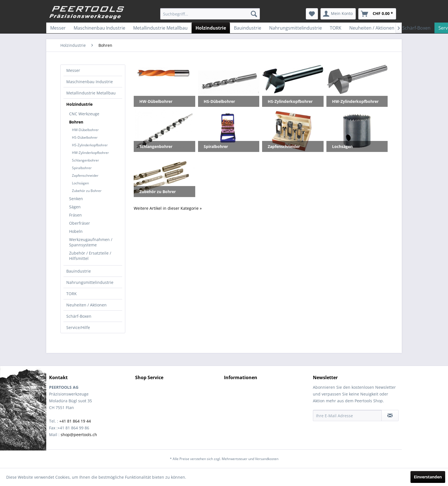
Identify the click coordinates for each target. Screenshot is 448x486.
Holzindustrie (79, 104)
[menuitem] (210, 14)
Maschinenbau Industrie (90, 82)
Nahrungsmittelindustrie (90, 282)
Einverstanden (428, 477)
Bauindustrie (79, 271)
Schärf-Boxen (79, 316)
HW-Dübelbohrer (85, 130)
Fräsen (75, 215)
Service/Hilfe (78, 327)
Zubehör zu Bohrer (87, 191)
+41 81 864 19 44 (75, 421)
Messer (73, 70)
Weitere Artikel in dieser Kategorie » (168, 208)
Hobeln (76, 231)
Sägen (75, 207)
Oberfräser (80, 223)
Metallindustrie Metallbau (91, 93)
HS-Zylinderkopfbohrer (90, 145)
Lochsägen (80, 183)
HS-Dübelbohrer (85, 137)
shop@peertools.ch (79, 435)
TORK (72, 294)
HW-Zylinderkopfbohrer (90, 153)
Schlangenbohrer (85, 160)
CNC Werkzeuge (84, 114)
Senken (76, 199)
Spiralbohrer (82, 168)
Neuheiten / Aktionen (86, 305)
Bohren (76, 122)
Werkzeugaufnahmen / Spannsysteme (91, 242)
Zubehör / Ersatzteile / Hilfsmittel (90, 256)
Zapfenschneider (85, 175)
